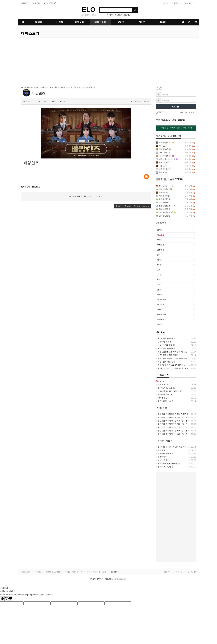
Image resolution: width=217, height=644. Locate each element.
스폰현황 (58, 22)
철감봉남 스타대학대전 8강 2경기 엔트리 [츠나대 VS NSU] (181, 431)
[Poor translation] (8, 599)
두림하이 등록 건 (164, 342)
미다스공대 (162, 299)
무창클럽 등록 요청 (165, 453)
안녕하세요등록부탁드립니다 (168, 463)
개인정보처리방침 (53, 572)
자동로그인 (161, 112)
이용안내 (168, 572)
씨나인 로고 (162, 460)
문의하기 (179, 572)
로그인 (166, 3)
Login (176, 107)
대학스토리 (100, 22)
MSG (159, 280)
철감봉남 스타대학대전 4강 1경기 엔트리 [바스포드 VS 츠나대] (183, 421)
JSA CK (160, 381)
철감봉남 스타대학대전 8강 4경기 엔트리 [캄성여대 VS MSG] (182, 424)
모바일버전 (192, 572)
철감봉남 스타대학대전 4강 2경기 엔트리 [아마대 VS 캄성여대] (183, 417)
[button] (119, 206)
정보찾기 (189, 3)
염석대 (160, 289)
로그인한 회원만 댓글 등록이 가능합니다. (86, 196)
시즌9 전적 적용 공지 (165, 338)
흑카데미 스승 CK (164, 394)
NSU (159, 265)
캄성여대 (161, 250)
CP (158, 255)
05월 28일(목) (50, 3)
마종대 (160, 309)
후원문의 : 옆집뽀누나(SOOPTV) (119, 15)
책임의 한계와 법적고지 (96, 572)
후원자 (163, 22)
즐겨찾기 (24, 3)
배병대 (160, 324)
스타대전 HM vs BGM (166, 388)
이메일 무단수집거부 (74, 572)
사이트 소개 (25, 572)
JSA (159, 270)
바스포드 (161, 235)
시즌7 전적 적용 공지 (165, 362)
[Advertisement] (108, 60)
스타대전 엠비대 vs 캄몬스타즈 (169, 391)
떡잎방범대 (162, 314)
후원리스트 (170, 120)
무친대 (160, 240)
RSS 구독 (36, 3)
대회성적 (79, 22)
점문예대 (161, 319)
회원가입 (177, 3)
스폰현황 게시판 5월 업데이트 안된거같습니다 (176, 447)
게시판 (142, 22)
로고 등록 (161, 450)
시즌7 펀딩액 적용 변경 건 (167, 355)
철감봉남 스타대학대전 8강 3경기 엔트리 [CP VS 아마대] (180, 427)
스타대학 (38, 22)
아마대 (160, 260)
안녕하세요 (161, 457)
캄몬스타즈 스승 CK (165, 401)
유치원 (121, 22)
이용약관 (38, 572)
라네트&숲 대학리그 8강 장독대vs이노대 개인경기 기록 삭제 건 (183, 365)
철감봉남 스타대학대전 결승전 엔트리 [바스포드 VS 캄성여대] (182, 414)
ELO (89, 10)
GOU (159, 285)
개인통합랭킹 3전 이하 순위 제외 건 (171, 352)
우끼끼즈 (161, 245)
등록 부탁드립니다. (165, 467)
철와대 (160, 230)
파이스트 (161, 304)
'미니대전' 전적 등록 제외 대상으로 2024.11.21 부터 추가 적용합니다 (185, 368)
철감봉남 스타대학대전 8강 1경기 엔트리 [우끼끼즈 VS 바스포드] (184, 434)
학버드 (160, 294)
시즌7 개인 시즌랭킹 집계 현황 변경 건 (173, 358)
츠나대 (160, 275)
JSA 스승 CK (162, 398)
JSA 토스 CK (162, 384)
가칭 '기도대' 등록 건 (165, 345)
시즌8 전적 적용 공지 (165, 348)
